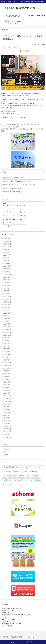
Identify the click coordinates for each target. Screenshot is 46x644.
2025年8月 (7, 252)
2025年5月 (7, 261)
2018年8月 (7, 435)
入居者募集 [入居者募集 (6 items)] (35, 476)
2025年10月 (7, 247)
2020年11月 (7, 365)
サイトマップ (30, 637)
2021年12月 (7, 330)
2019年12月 (7, 396)
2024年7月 (7, 283)
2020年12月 (7, 363)
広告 (5, 452)
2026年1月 (7, 238)
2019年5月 (7, 415)
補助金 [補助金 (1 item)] (38, 480)
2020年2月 (7, 390)
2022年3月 (7, 321)
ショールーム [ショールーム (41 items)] (7, 471)
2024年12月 (7, 274)
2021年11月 (7, 332)
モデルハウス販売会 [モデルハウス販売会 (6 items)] (9, 476)
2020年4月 (7, 385)
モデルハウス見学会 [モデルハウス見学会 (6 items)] (31, 471)
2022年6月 (7, 313)
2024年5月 (7, 285)
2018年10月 (7, 432)
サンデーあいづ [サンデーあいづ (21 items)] (38, 467)
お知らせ (10, 48)
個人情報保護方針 (17, 637)
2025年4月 (7, 263)
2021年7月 (7, 343)
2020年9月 (7, 371)
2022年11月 (7, 299)
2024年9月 (7, 277)
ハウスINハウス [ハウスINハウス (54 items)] (18, 471)
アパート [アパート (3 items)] (29, 467)
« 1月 (7, 226)
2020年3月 (7, 388)
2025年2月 (7, 269)
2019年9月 (7, 404)
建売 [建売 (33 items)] (32, 480)
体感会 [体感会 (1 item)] (28, 476)
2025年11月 (7, 244)
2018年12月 (7, 426)
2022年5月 (7, 316)
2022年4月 (7, 319)
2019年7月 (7, 410)
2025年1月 (7, 272)
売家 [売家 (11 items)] (15, 480)
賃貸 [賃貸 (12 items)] (10, 484)
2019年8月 (7, 407)
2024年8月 (7, 280)
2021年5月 (7, 349)
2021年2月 (7, 357)
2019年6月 (7, 412)
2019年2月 (7, 423)
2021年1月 (7, 360)
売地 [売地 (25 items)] (10, 480)
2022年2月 (7, 324)
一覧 (43, 172)
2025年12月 (7, 241)
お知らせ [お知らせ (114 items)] (21, 467)
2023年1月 (7, 294)
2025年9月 (7, 249)
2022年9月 (7, 305)
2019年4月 (7, 418)
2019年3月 (7, 421)
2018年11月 (7, 429)
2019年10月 (7, 401)
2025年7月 (7, 255)
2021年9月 (7, 338)
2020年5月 (7, 382)
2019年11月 (7, 399)
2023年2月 (7, 291)
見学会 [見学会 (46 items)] (5, 484)
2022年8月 (7, 307)
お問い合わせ (41, 16)
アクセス (6, 617)
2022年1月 (7, 327)
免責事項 (6, 637)
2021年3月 (7, 354)
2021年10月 (7, 335)
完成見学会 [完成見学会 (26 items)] (21, 480)
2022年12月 (7, 296)
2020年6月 (7, 379)
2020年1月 (7, 393)
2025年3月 (7, 266)
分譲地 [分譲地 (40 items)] (5, 480)
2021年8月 (7, 341)
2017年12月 (7, 437)
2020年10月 (7, 368)
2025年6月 (7, 258)
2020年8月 (7, 374)
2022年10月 (7, 302)
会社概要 (32, 16)
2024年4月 (7, 288)
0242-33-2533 (13, 16)
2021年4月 (7, 352)
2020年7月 (7, 377)
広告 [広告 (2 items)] (28, 480)
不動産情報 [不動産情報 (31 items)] (21, 476)
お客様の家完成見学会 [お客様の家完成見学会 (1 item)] (10, 467)
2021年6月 (7, 346)
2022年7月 (7, 310)
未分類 (15, 48)
